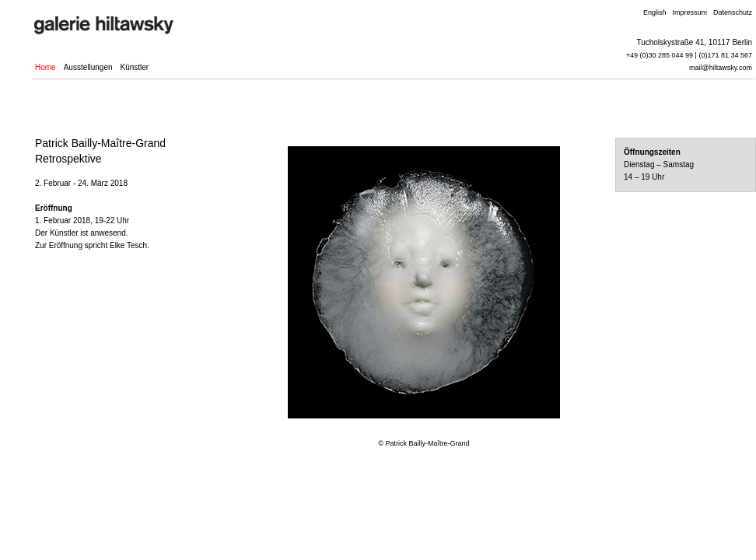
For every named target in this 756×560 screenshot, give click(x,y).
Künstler (135, 67)
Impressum (689, 12)
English (655, 12)
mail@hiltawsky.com (721, 68)
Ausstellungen (88, 67)
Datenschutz (733, 12)
